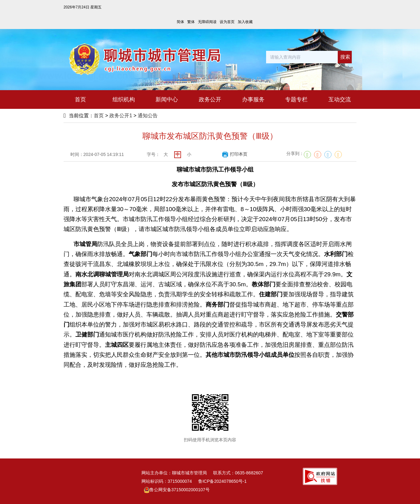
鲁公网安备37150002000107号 (177, 490)
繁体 (191, 22)
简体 (180, 22)
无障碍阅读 (207, 22)
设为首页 (227, 22)
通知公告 (148, 116)
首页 (99, 116)
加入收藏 (245, 22)
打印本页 (234, 154)
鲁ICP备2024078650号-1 (222, 481)
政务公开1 (121, 116)
